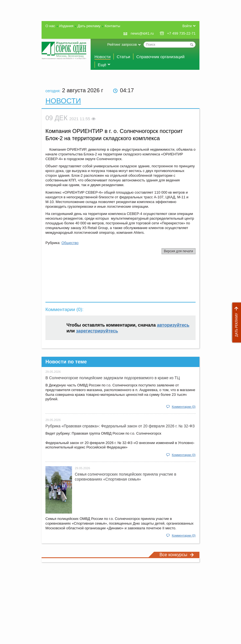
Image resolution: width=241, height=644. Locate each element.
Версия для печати (179, 251)
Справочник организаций (160, 57)
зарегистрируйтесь (97, 331)
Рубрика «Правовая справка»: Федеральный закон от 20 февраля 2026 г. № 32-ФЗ (120, 426)
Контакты (112, 26)
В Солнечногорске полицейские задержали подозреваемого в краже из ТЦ (113, 378)
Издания (66, 26)
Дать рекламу (235, 323)
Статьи (123, 57)
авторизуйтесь (173, 325)
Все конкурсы (177, 555)
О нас (50, 26)
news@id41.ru (142, 33)
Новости (102, 57)
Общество (70, 243)
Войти (187, 26)
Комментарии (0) (184, 407)
